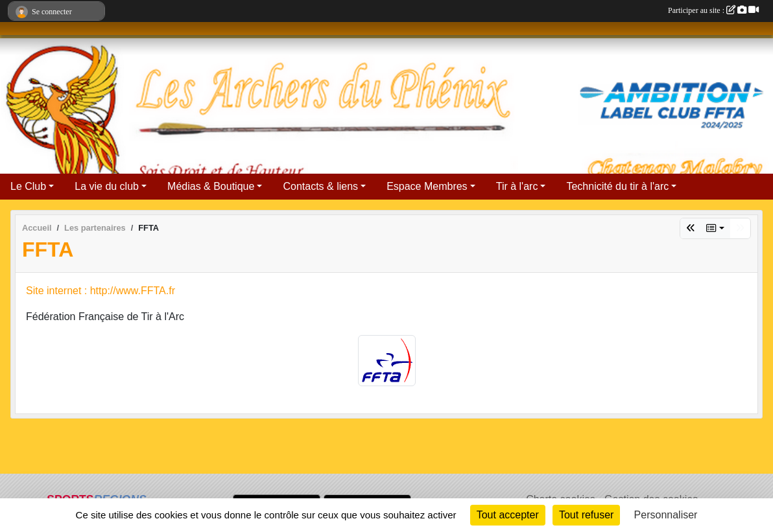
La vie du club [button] (107, 186)
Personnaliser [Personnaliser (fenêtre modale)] (666, 515)
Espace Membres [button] (427, 186)
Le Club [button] (28, 186)
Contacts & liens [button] (320, 186)
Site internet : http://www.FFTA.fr (101, 291)
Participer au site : (713, 10)
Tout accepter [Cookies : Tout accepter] (508, 515)
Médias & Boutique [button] (211, 186)
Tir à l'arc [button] (517, 186)
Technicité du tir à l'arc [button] (617, 186)
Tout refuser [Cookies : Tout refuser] (586, 515)
